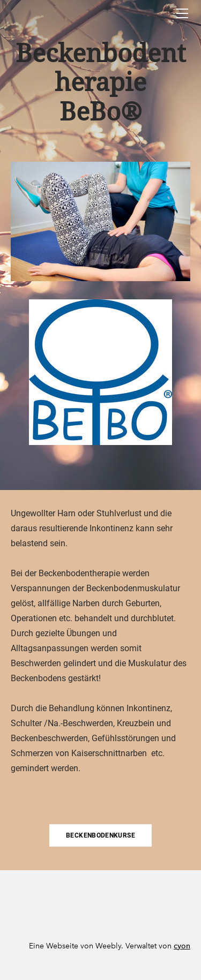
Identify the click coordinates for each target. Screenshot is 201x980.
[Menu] (182, 13)
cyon (182, 946)
